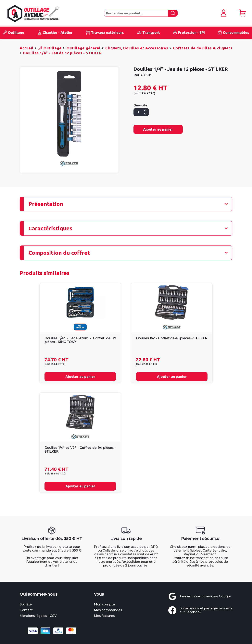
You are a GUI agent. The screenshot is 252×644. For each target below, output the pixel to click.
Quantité (140, 105)
